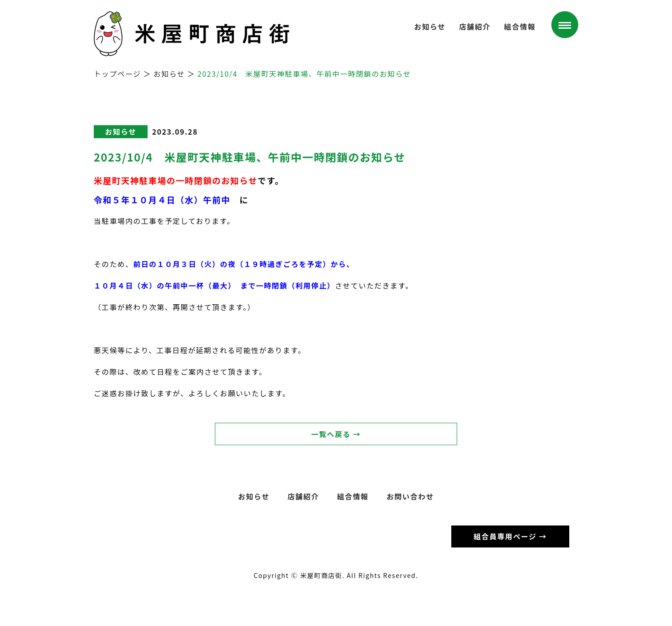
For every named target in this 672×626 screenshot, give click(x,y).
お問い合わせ (410, 496)
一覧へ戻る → (336, 434)
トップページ (117, 74)
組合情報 (520, 26)
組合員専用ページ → (510, 536)
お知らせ (430, 26)
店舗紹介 (475, 26)
